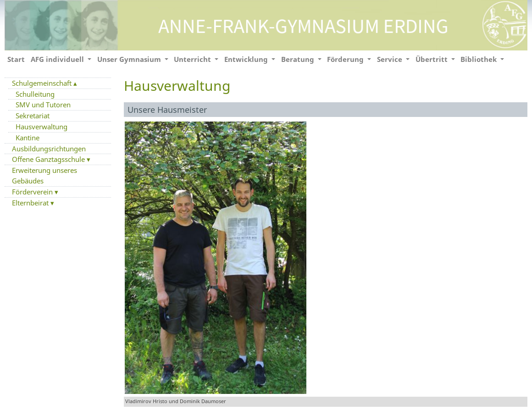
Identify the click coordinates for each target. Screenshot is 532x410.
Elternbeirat (31, 203)
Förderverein (33, 192)
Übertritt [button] (432, 59)
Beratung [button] (299, 59)
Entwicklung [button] (247, 59)
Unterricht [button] (193, 59)
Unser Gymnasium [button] (130, 59)
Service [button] (391, 59)
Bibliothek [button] (479, 59)
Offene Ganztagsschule (49, 159)
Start (16, 59)
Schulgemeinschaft (43, 83)
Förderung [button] (346, 59)
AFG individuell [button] (58, 59)
